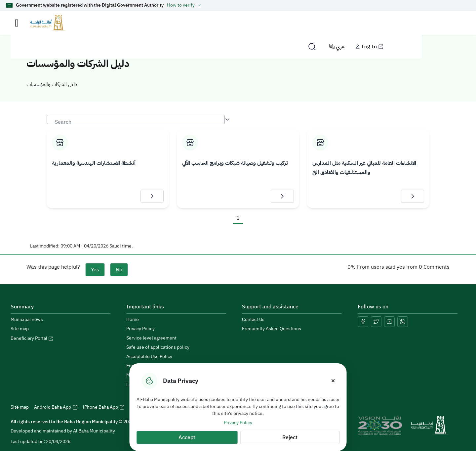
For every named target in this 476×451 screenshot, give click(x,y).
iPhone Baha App (104, 407)
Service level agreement (151, 338)
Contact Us (253, 320)
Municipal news (27, 320)
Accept (187, 437)
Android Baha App (56, 407)
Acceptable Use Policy (149, 357)
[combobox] (136, 119)
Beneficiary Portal (32, 338)
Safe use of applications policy (158, 347)
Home (133, 320)
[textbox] (136, 122)
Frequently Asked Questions (272, 329)
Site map (20, 329)
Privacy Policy (238, 423)
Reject (290, 437)
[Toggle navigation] (17, 23)
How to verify (185, 5)
